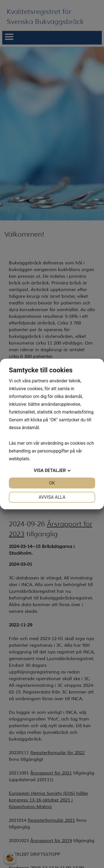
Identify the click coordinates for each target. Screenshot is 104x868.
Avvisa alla (52, 497)
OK (52, 483)
